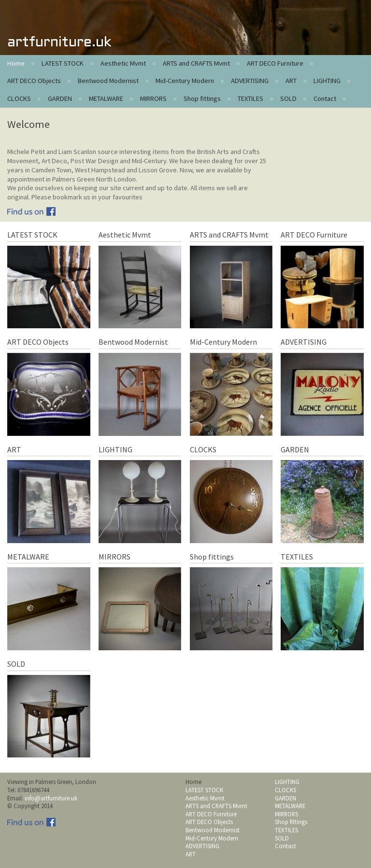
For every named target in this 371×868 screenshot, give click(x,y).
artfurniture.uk (59, 43)
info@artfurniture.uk (51, 798)
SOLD (288, 98)
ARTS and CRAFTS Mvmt (196, 63)
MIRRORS (153, 98)
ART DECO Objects (34, 81)
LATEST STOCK (63, 63)
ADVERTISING (250, 81)
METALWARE (106, 98)
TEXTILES (250, 98)
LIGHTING (327, 81)
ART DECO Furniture (275, 63)
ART (291, 81)
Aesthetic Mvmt (123, 63)
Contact (325, 98)
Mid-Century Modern (185, 81)
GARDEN (60, 98)
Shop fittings (202, 98)
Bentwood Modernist (108, 81)
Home (16, 63)
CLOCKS (19, 98)
